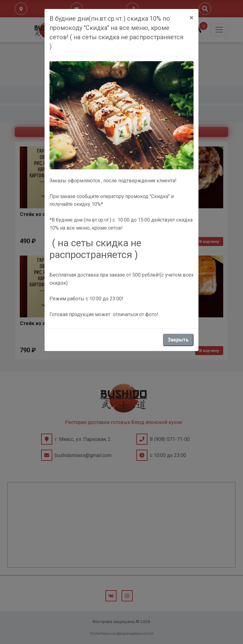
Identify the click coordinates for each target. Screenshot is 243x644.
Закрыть (178, 340)
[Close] (192, 18)
